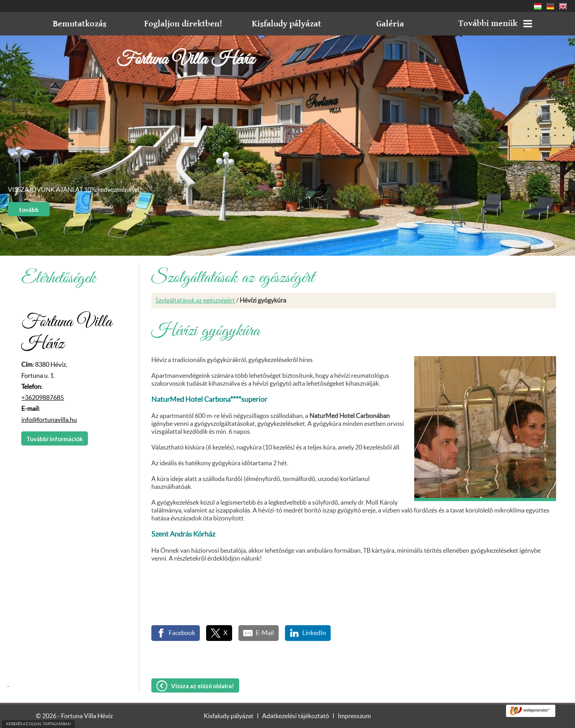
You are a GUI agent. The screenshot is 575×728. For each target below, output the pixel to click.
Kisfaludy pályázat (229, 716)
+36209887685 (43, 398)
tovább (29, 210)
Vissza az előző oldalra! (203, 686)
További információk (55, 439)
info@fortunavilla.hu (49, 420)
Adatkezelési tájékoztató (296, 716)
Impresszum (354, 716)
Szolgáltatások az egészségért (195, 301)
